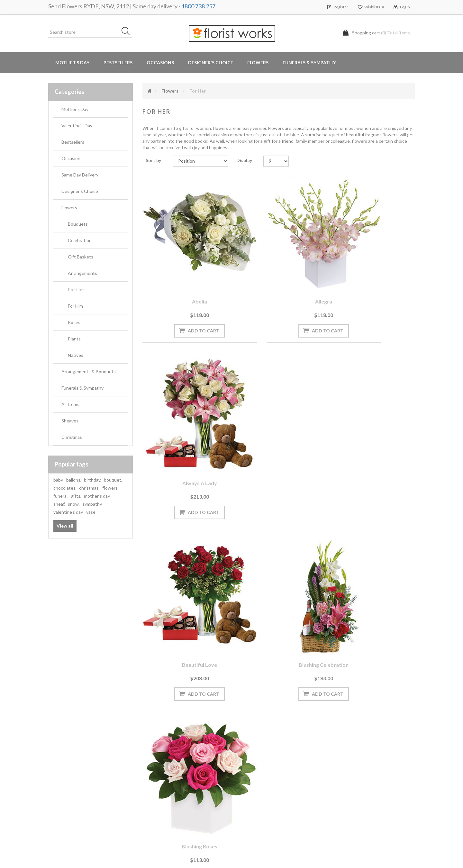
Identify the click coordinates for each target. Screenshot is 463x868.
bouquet (113, 480)
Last (325, 647)
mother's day (97, 496)
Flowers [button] (258, 63)
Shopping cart (65, 754)
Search (340, 741)
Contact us (157, 818)
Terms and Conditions (262, 741)
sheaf (59, 504)
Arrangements (82, 273)
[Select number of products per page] (276, 161)
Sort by (153, 160)
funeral (61, 496)
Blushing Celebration (279, 424)
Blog (150, 754)
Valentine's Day (77, 126)
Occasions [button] (160, 63)
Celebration (80, 240)
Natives (76, 355)
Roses (74, 322)
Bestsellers (118, 63)
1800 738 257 (198, 6)
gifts (76, 496)
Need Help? (157, 767)
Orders (58, 741)
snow (74, 504)
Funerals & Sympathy (309, 63)
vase (91, 512)
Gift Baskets (81, 257)
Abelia (184, 271)
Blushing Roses (372, 424)
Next (309, 647)
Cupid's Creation (372, 576)
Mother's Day (72, 63)
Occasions (72, 158)
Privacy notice (253, 754)
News (151, 741)
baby (59, 480)
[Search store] (90, 32)
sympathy (92, 504)
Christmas (72, 437)
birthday (93, 480)
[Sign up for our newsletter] (140, 693)
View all (65, 526)
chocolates (65, 488)
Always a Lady (373, 271)
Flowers (69, 208)
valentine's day (68, 512)
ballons (74, 480)
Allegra (279, 271)
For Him (75, 306)
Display (244, 160)
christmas (89, 488)
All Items (70, 404)
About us (155, 792)
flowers (110, 488)
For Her (76, 289)
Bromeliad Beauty (279, 576)
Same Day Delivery (80, 175)
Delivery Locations (69, 779)
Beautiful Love (184, 424)
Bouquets (78, 224)
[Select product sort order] (200, 161)
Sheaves (70, 421)
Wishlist (59, 767)
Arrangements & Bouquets (89, 371)
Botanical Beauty (185, 576)
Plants (74, 339)
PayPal (152, 779)
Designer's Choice (211, 63)
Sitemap (153, 805)
